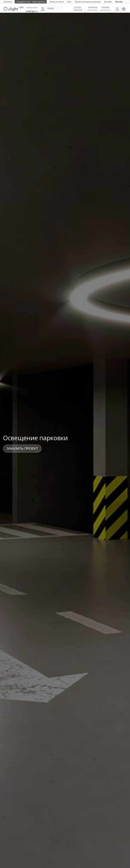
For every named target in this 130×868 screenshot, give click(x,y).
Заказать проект (22, 448)
